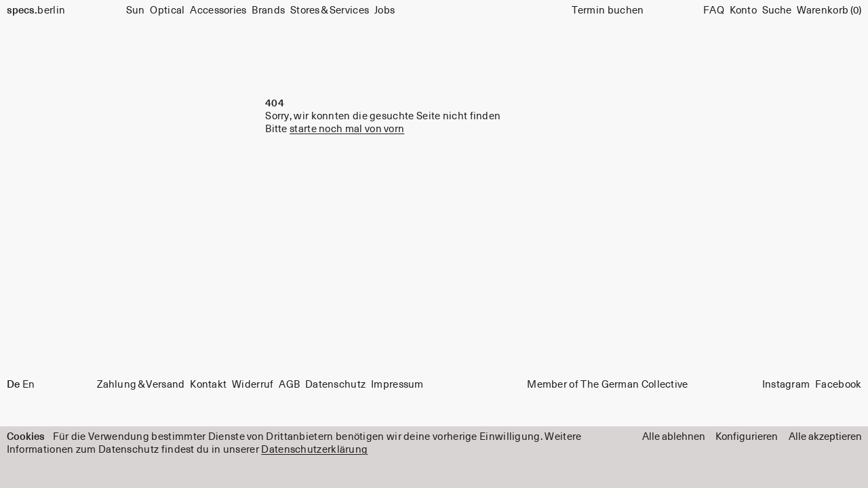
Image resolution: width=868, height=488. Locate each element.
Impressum (397, 385)
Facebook (838, 385)
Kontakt (208, 385)
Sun (136, 11)
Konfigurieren (747, 437)
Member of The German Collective (607, 385)
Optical (167, 11)
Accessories (218, 11)
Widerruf (253, 385)
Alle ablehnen (674, 437)
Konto (744, 11)
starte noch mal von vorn (347, 129)
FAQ (714, 11)
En (29, 385)
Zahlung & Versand (141, 385)
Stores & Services (330, 11)
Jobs (384, 11)
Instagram (786, 385)
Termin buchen (608, 11)
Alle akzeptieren (825, 437)
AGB (289, 385)
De (13, 385)
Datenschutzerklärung (314, 450)
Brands (268, 11)
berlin (36, 11)
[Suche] (777, 11)
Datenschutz (335, 385)
